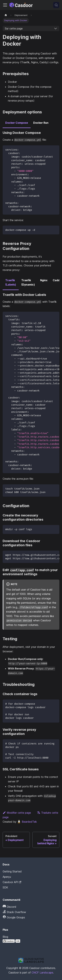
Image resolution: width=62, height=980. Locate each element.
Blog (5, 937)
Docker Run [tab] (41, 123)
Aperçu (7, 877)
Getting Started (12, 871)
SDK (5, 887)
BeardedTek (27, 822)
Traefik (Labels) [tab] (11, 282)
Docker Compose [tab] (17, 123)
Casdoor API (12, 882)
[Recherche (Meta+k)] (56, 5)
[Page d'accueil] (6, 15)
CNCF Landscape (42, 973)
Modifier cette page (17, 813)
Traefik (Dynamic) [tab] (28, 282)
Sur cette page (14, 28)
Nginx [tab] (44, 280)
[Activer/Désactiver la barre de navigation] (5, 5)
